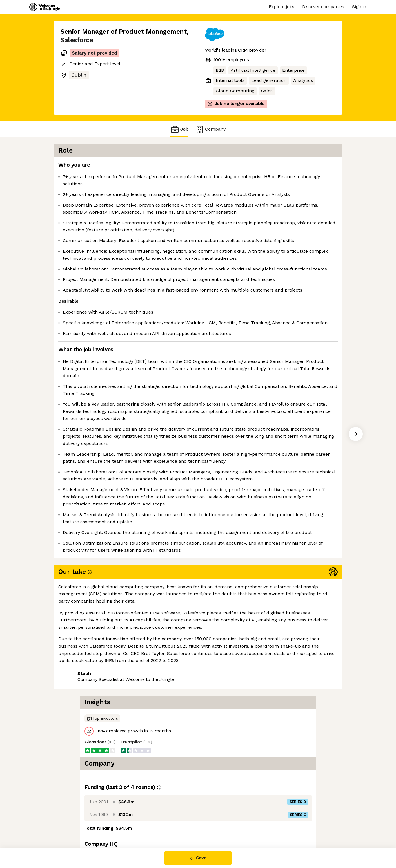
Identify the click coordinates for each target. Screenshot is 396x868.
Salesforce (77, 40)
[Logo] (45, 7)
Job (179, 129)
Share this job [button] (76, 825)
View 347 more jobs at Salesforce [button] (136, 825)
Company (210, 129)
